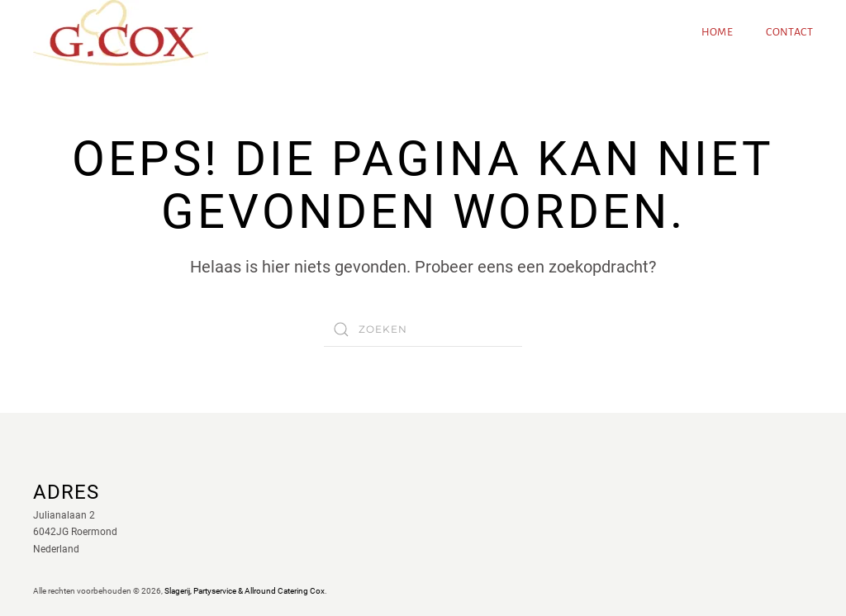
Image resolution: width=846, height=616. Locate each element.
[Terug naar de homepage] (121, 33)
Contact (789, 32)
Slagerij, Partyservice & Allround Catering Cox (245, 591)
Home (718, 32)
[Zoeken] (423, 329)
